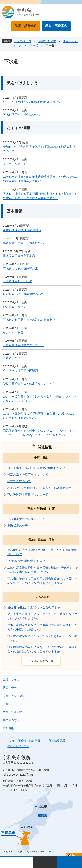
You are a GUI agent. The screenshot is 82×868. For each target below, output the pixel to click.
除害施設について (15, 307)
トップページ (22, 41)
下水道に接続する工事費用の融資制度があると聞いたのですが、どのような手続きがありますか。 (39, 196)
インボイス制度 (13, 332)
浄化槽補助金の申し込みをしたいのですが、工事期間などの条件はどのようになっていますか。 (42, 649)
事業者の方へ (11, 720)
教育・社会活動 (12, 712)
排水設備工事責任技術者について (25, 243)
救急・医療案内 (56, 26)
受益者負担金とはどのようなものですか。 (31, 384)
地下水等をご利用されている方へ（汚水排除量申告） (42, 488)
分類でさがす (47, 41)
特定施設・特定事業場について (23, 294)
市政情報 (8, 728)
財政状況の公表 (18, 526)
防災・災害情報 (26, 26)
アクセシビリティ (18, 746)
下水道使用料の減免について (22, 115)
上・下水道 (31, 46)
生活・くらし (11, 679)
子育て (7, 704)
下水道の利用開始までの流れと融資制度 (29, 320)
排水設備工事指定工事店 (19, 256)
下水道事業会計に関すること (26, 519)
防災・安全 (10, 688)
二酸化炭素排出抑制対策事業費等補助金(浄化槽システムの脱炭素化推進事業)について (40, 179)
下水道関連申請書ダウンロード (23, 345)
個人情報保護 (57, 741)
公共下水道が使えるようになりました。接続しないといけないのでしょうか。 (39, 399)
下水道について (13, 358)
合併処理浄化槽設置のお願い (22, 230)
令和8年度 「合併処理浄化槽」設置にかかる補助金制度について (39, 149)
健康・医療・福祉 (14, 696)
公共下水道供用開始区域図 (20, 371)
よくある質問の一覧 (41, 661)
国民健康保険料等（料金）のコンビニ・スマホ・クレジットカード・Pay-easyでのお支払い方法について (39, 433)
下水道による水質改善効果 (20, 268)
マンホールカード (15, 164)
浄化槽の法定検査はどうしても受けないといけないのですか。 (42, 638)
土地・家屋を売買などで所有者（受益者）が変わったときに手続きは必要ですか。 (39, 416)
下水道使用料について (17, 281)
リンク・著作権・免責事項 (24, 741)
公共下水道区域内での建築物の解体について (32, 102)
